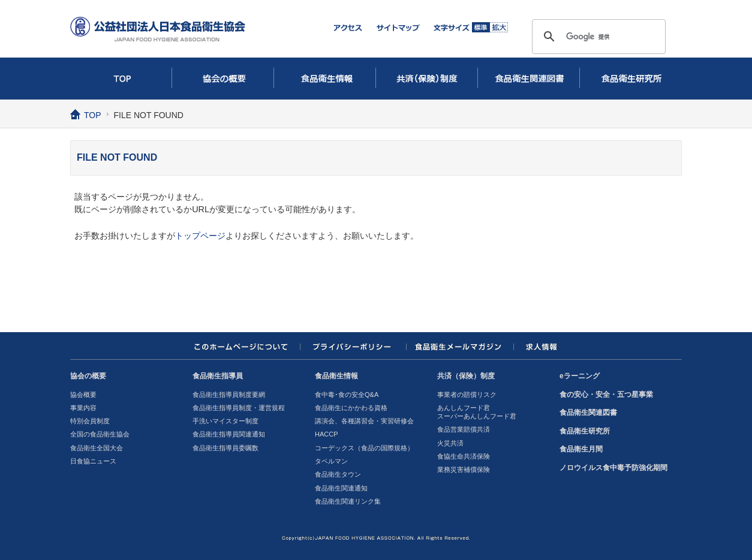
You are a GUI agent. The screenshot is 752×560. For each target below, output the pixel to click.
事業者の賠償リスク (467, 395)
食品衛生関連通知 (341, 488)
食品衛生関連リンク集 (348, 501)
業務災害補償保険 (464, 469)
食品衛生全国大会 (97, 448)
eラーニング (580, 376)
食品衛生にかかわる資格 (351, 408)
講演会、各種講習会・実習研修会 (364, 421)
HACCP (327, 434)
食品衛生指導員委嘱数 (225, 448)
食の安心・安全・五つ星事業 (606, 395)
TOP (121, 79)
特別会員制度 (90, 421)
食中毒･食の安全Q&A (347, 395)
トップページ (200, 236)
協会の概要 (223, 79)
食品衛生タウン (338, 474)
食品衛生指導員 (218, 376)
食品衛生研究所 (631, 79)
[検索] (597, 37)
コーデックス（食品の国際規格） (364, 448)
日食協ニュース (93, 461)
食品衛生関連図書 (529, 79)
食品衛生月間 (581, 449)
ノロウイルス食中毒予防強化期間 (613, 468)
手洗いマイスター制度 (225, 421)
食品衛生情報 (325, 79)
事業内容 (83, 408)
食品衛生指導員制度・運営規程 (239, 408)
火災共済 (450, 443)
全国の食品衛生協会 (100, 434)
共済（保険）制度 (427, 79)
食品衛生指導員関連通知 (229, 434)
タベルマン (331, 461)
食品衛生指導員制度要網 (229, 395)
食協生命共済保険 (464, 456)
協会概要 (83, 395)
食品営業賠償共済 (464, 429)
